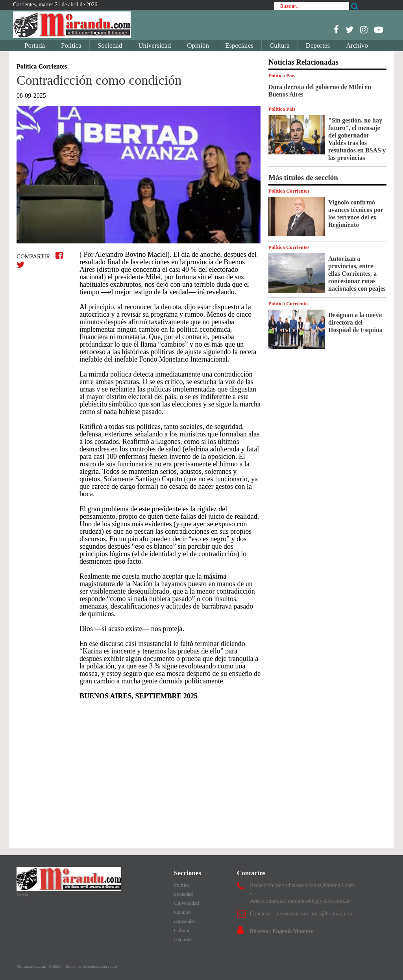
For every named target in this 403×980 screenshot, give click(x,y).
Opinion (182, 912)
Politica (182, 885)
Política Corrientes (289, 191)
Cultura (280, 45)
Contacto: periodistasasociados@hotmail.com (302, 914)
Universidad (154, 45)
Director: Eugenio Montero (282, 931)
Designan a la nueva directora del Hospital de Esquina (355, 322)
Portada (35, 45)
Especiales (239, 45)
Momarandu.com (32, 966)
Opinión (198, 45)
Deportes (318, 45)
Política (71, 45)
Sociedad (110, 45)
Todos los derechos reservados (91, 966)
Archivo (357, 45)
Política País (282, 75)
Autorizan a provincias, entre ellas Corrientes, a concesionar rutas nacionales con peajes (357, 274)
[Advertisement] (139, 770)
